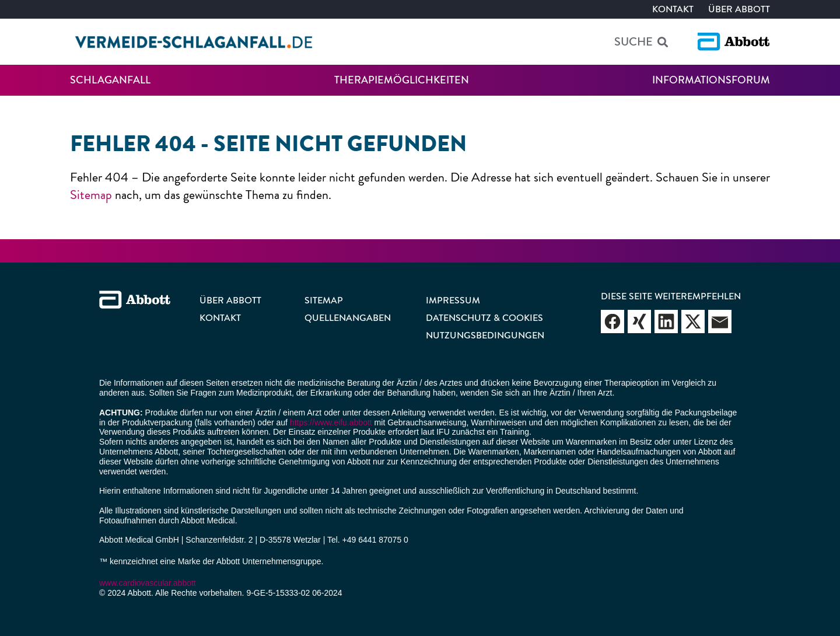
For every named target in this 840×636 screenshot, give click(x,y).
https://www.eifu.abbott (331, 422)
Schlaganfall (110, 80)
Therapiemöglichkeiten (402, 80)
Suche (633, 42)
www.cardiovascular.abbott (148, 583)
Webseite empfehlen (612, 322)
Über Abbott (739, 9)
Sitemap (91, 195)
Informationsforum (711, 80)
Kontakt (673, 9)
